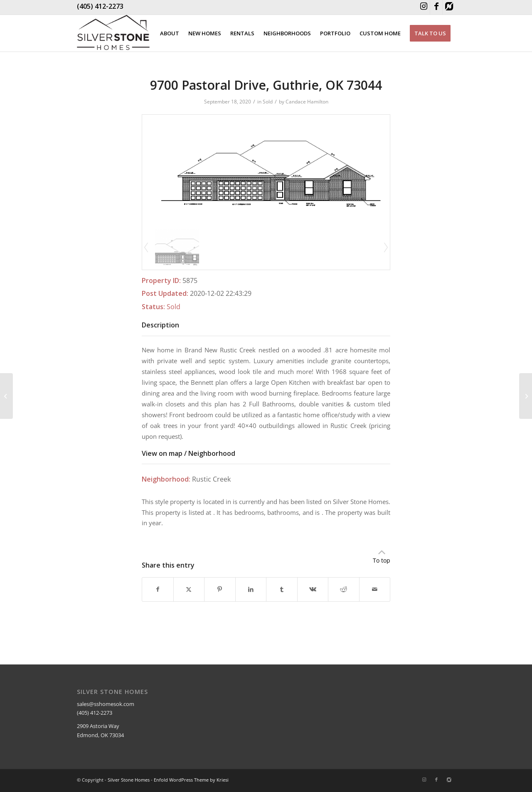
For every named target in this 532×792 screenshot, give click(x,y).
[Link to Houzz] (449, 7)
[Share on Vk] (313, 589)
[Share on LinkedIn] (251, 589)
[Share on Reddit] (344, 589)
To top (382, 560)
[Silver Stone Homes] (113, 33)
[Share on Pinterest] (220, 589)
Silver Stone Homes (129, 780)
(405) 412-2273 (100, 6)
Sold (268, 102)
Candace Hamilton (307, 102)
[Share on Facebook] (158, 589)
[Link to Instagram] (424, 7)
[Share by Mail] (375, 589)
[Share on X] (189, 589)
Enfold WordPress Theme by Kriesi (191, 780)
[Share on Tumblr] (282, 589)
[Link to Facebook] (436, 7)
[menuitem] (170, 33)
